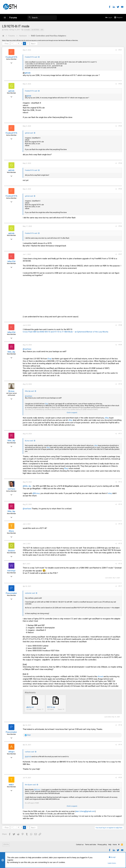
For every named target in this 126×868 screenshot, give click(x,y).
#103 (120, 126)
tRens (12, 531)
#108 (120, 325)
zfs (42, 30)
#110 (120, 384)
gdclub (28, 73)
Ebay (50, 359)
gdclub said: (29, 133)
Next (33, 44)
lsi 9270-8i (36, 30)
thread (101, 676)
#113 (120, 504)
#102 (120, 84)
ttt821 (12, 785)
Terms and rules (91, 845)
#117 (120, 586)
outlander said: (30, 593)
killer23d (12, 261)
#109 (120, 345)
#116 (120, 564)
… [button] (16, 44)
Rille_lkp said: (30, 391)
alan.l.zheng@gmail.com (86, 811)
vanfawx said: (30, 752)
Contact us (80, 845)
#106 (120, 226)
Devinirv (12, 551)
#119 (120, 745)
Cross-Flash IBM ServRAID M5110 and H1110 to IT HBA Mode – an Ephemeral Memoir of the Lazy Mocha (66, 332)
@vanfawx (27, 349)
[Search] (38, 18)
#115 (120, 544)
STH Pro (6, 845)
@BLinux (36, 493)
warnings (12, 571)
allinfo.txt (30, 707)
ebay (110, 493)
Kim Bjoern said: (31, 785)
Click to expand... (72, 413)
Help (110, 845)
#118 (120, 725)
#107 (120, 254)
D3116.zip (51, 707)
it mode (27, 30)
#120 (120, 778)
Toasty (6, 30)
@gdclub (28, 757)
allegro (12, 752)
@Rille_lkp (27, 486)
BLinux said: (29, 441)
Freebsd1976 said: (32, 57)
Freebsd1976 (12, 57)
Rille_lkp (12, 352)
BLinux (12, 391)
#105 (120, 189)
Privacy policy (102, 845)
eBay (107, 418)
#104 (120, 163)
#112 (120, 482)
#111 (120, 434)
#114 (120, 524)
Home (115, 845)
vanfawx (12, 489)
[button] (5, 18)
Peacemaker (12, 593)
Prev (7, 44)
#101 (120, 50)
